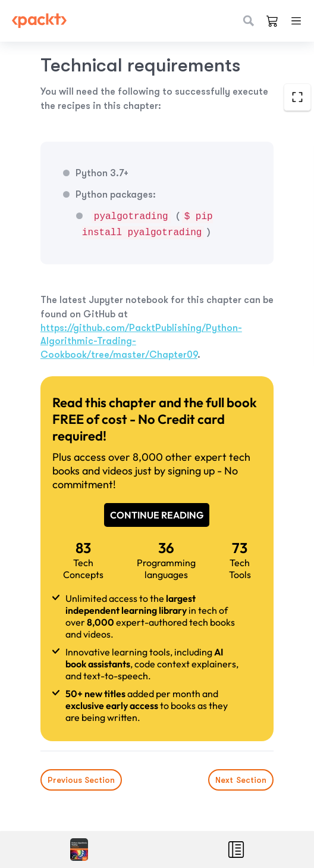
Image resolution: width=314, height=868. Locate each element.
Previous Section (81, 780)
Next (241, 780)
